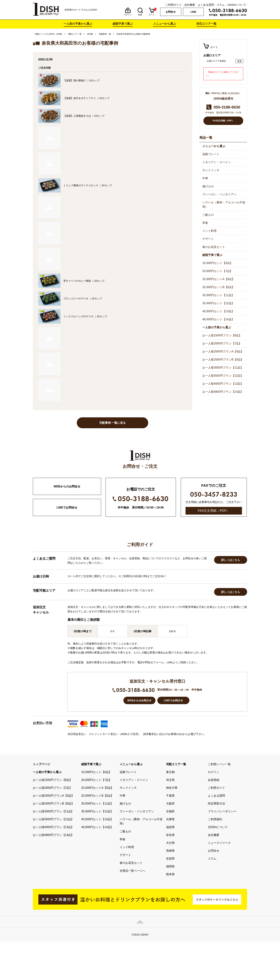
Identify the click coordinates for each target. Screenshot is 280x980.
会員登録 (214, 818)
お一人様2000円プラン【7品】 (222, 343)
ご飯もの (208, 215)
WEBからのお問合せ (67, 486)
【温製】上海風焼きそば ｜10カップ (84, 116)
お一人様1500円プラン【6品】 (222, 335)
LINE (193, 12)
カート (152, 14)
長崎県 (170, 889)
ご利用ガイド (174, 5)
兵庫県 (170, 857)
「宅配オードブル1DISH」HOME (47, 34)
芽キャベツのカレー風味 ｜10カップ (84, 281)
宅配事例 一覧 (105, 34)
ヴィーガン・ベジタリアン (219, 194)
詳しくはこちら (231, 598)
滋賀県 (170, 865)
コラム (221, 5)
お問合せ (171, 12)
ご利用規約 (215, 857)
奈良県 (90, 34)
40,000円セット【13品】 (218, 311)
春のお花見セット (214, 247)
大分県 (170, 881)
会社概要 (190, 5)
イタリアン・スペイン (217, 162)
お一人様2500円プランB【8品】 (223, 360)
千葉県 (170, 834)
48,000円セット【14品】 (218, 319)
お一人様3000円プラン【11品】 (223, 368)
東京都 (170, 810)
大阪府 (170, 842)
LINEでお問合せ (67, 508)
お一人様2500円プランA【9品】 (223, 351)
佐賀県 (170, 897)
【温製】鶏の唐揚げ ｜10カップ (81, 80)
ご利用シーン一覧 (219, 802)
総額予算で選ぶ (123, 24)
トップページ (41, 802)
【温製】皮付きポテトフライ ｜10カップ (86, 98)
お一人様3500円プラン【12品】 (223, 376)
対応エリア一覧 (206, 24)
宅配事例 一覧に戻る (112, 423)
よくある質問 (206, 5)
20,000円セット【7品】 (217, 271)
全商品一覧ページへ (132, 909)
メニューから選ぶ (164, 24)
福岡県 (170, 905)
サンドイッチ (211, 170)
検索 (140, 14)
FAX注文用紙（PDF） (223, 121)
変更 (239, 61)
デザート (208, 239)
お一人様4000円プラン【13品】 (223, 384)
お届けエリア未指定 (216, 61)
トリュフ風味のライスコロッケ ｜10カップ (88, 185)
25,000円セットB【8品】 (218, 287)
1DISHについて (237, 5)
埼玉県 (170, 818)
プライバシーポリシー (222, 850)
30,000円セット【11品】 (218, 295)
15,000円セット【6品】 (217, 263)
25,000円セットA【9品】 (218, 279)
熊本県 (170, 913)
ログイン (128, 14)
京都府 (170, 850)
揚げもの (208, 186)
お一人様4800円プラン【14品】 (223, 392)
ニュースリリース (219, 881)
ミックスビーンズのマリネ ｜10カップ (85, 316)
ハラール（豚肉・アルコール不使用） (224, 205)
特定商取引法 (216, 842)
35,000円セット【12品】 (218, 303)
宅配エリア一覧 (75, 34)
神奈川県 (172, 826)
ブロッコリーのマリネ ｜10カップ (83, 298)
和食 (205, 223)
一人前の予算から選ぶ (78, 24)
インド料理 (209, 231)
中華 (205, 178)
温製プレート (211, 154)
